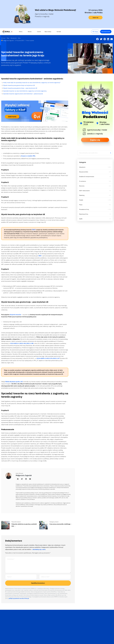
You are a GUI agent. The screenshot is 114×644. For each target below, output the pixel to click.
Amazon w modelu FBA (28, 156)
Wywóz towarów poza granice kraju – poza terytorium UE (20, 88)
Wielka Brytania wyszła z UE (14, 382)
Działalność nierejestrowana (87, 177)
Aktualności (82, 167)
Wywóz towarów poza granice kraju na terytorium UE (19, 85)
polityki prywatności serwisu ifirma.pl (19, 598)
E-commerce (83, 181)
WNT (40, 256)
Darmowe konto (106, 32)
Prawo (81, 205)
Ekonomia (82, 186)
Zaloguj (95, 32)
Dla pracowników (84, 172)
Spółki (81, 219)
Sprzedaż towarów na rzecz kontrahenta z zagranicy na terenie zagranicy (25, 91)
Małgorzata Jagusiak (7, 41)
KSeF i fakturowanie (84, 191)
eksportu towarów (16, 315)
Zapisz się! (96, 18)
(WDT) (34, 230)
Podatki (81, 200)
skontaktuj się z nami (39, 549)
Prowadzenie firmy (84, 209)
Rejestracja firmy (84, 214)
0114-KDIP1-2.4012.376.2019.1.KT (48, 358)
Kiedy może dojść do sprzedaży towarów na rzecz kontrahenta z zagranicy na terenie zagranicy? (32, 83)
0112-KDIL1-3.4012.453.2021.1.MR (22, 343)
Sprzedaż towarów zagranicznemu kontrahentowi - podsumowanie (23, 94)
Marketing (82, 195)
